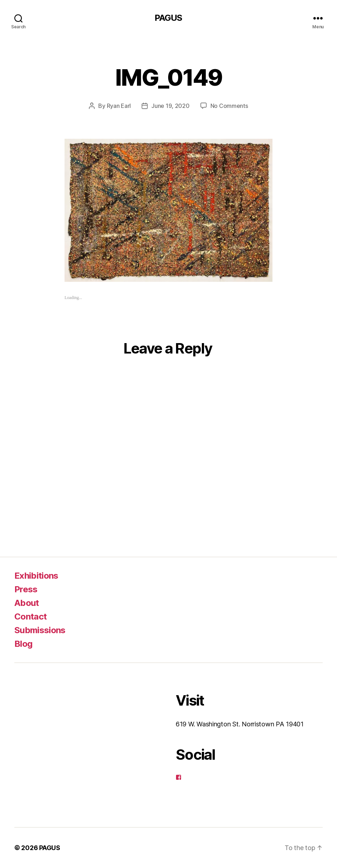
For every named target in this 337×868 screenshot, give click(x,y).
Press (26, 589)
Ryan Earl (119, 106)
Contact (30, 616)
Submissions (40, 630)
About (27, 603)
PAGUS (168, 18)
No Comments (229, 106)
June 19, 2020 (170, 106)
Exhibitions (36, 576)
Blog (23, 644)
